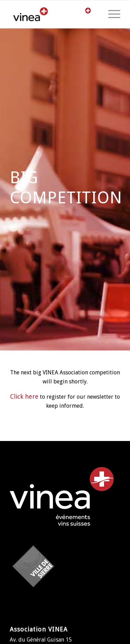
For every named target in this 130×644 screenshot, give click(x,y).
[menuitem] (111, 14)
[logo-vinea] (35, 14)
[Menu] (111, 14)
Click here (24, 396)
